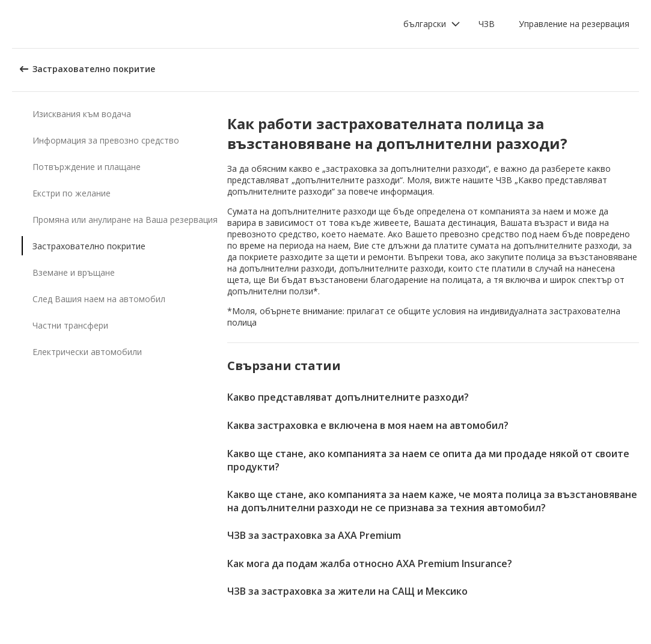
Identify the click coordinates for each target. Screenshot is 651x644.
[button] (432, 24)
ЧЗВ (487, 24)
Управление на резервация (574, 24)
